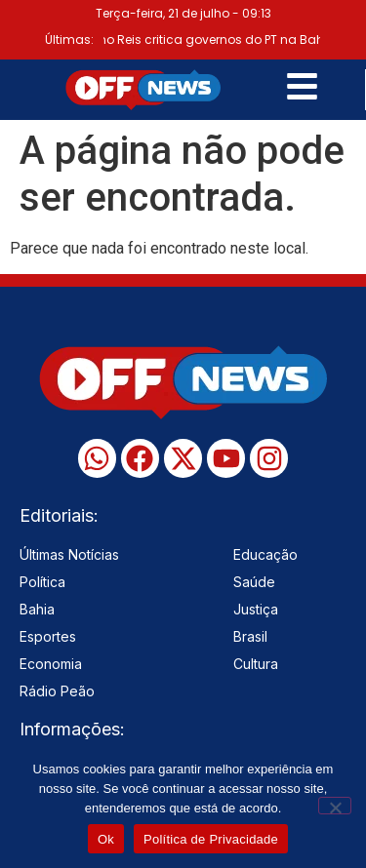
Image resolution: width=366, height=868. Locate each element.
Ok (106, 839)
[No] (335, 806)
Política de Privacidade (211, 839)
